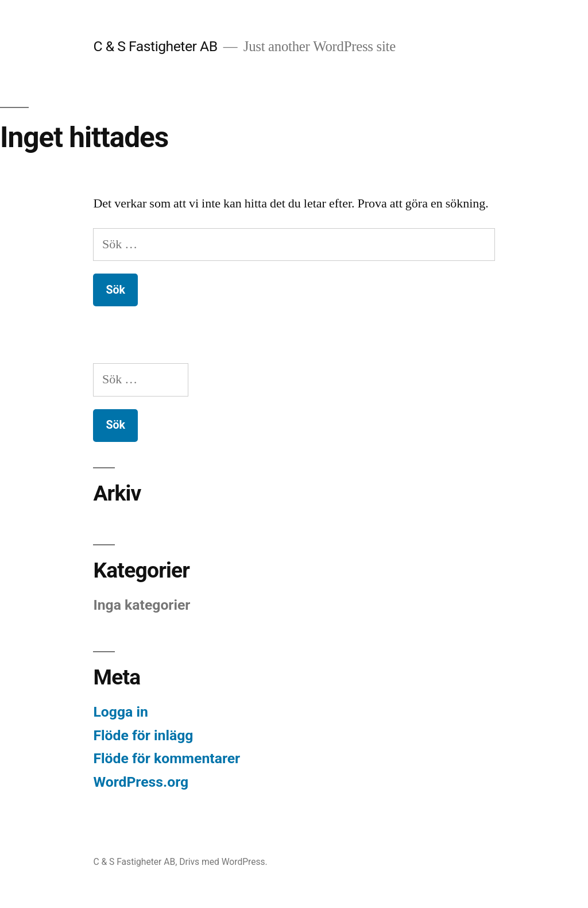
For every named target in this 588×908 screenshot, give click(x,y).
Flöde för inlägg (143, 735)
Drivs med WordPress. (223, 862)
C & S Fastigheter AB (155, 46)
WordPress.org (141, 782)
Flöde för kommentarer (167, 758)
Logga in (120, 712)
